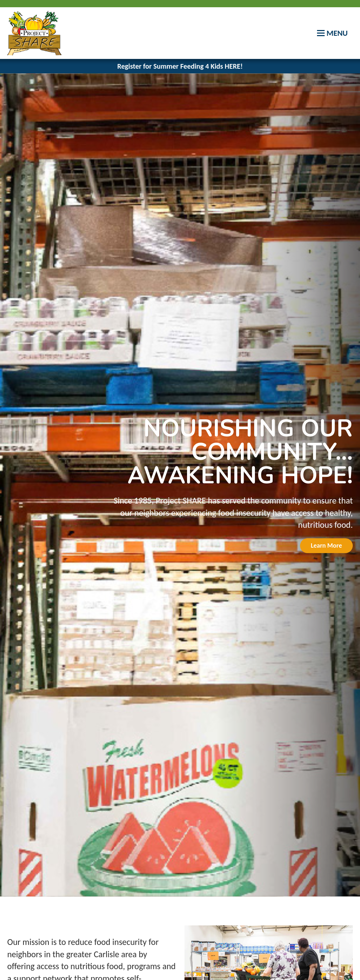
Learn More (326, 545)
